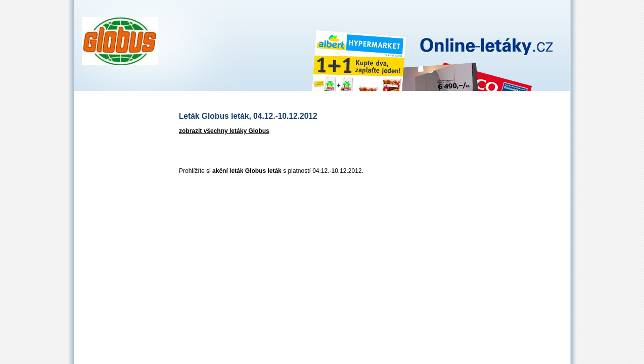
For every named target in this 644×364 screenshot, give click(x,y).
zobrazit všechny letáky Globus (224, 131)
